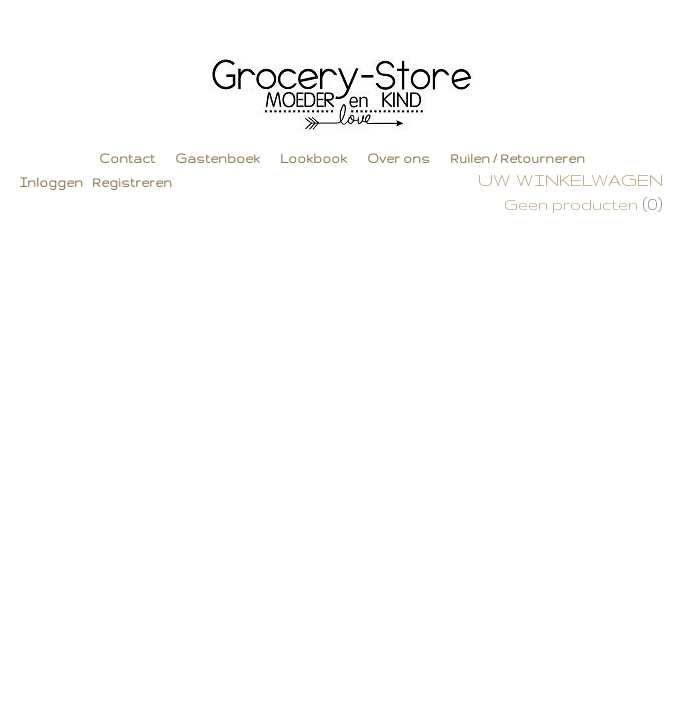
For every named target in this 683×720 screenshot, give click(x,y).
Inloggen (51, 182)
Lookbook (313, 158)
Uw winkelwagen (570, 179)
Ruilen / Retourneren (517, 158)
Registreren (132, 182)
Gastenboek (217, 158)
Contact (127, 158)
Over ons (398, 158)
